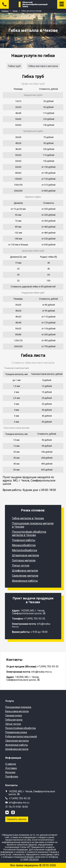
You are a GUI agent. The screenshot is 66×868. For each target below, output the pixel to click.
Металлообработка (24, 550)
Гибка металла (14, 720)
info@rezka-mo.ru (19, 803)
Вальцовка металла (17, 711)
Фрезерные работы (25, 581)
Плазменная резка (16, 732)
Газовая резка (14, 715)
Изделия (10, 772)
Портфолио (12, 777)
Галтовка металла (24, 560)
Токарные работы (24, 540)
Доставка (11, 768)
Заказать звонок (17, 819)
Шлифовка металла (25, 571)
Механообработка (24, 545)
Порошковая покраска (18, 707)
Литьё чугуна (13, 724)
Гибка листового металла (43, 66)
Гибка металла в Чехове (28, 518)
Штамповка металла (25, 555)
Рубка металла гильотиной (21, 736)
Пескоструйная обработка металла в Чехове (29, 533)
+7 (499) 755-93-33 (20, 798)
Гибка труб (14, 66)
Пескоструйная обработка (21, 728)
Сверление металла (25, 576)
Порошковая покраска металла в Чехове (33, 525)
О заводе (11, 764)
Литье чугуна (21, 566)
